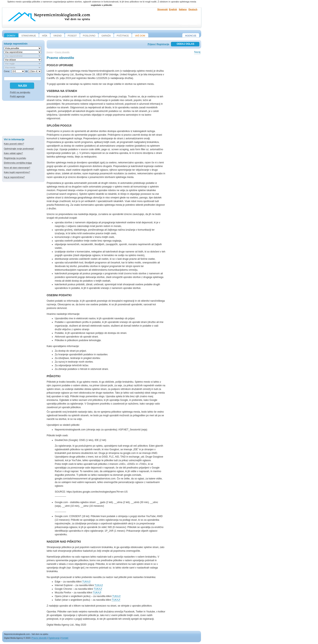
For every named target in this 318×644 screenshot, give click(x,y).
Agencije (191, 36)
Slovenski (163, 9)
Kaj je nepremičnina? (14, 177)
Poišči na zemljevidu (20, 92)
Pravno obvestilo (62, 52)
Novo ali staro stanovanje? (17, 168)
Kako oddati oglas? (13, 153)
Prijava (151, 44)
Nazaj (197, 52)
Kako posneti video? (14, 144)
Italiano (183, 9)
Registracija (163, 44)
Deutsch (193, 9)
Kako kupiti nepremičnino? (17, 172)
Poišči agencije (17, 96)
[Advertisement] (23, 119)
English (173, 9)
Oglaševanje (54, 638)
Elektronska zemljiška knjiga (18, 163)
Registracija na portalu (15, 158)
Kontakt (65, 638)
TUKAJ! (86, 582)
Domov (50, 52)
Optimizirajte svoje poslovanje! (19, 149)
